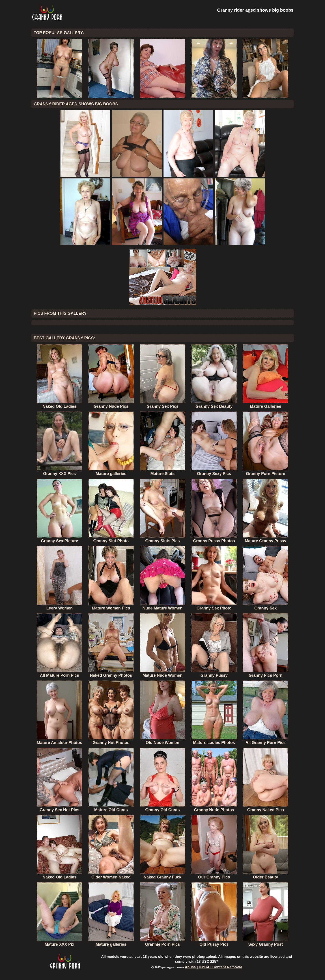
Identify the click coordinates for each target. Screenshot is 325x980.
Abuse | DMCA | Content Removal (213, 967)
